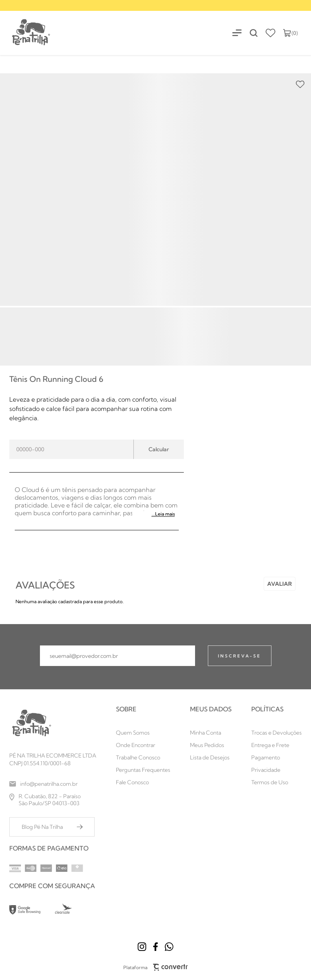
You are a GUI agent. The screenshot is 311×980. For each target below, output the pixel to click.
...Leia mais (163, 514)
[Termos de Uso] (276, 782)
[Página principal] (26, 33)
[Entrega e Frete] (276, 745)
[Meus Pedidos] (211, 745)
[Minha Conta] (211, 733)
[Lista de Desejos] (211, 757)
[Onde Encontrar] (143, 745)
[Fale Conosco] (143, 782)
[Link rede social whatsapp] (169, 947)
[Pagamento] (276, 757)
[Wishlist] (270, 33)
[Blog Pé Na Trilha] (52, 827)
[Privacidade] (276, 770)
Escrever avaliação (280, 584)
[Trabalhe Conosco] (143, 757)
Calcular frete (159, 449)
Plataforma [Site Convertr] (156, 967)
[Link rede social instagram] (142, 947)
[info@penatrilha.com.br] (53, 784)
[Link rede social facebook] (155, 947)
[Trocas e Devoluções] (276, 733)
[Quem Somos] (143, 733)
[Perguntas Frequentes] (143, 770)
